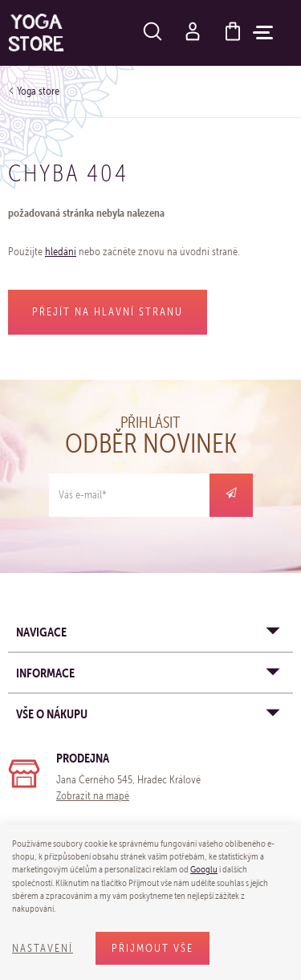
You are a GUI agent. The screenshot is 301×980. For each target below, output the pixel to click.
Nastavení (43, 948)
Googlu (204, 869)
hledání (61, 252)
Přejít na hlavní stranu (108, 312)
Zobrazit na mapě (93, 796)
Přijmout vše (153, 948)
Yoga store (38, 91)
